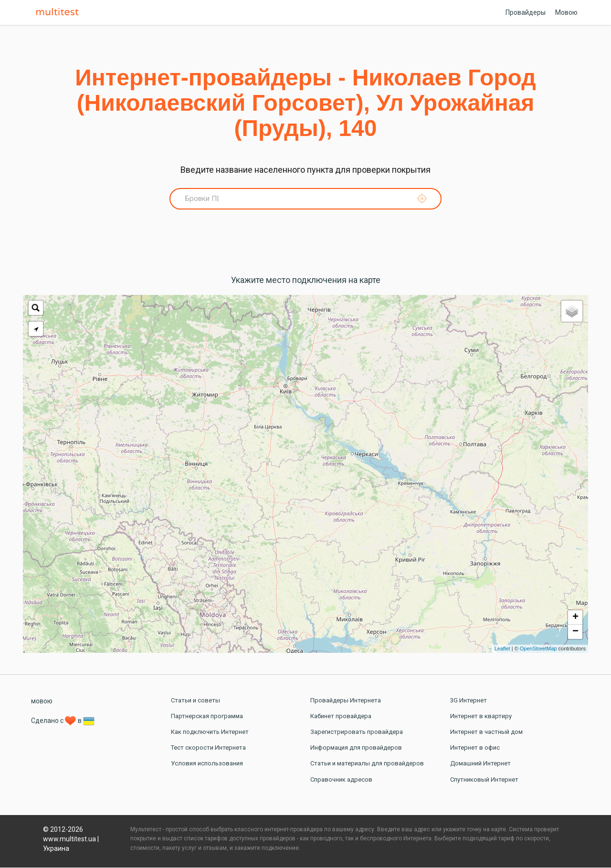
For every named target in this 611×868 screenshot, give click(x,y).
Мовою (566, 12)
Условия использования (207, 764)
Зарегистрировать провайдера (357, 732)
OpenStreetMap (538, 649)
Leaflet (502, 649)
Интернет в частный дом (486, 732)
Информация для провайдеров (356, 748)
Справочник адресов (341, 780)
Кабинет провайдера (341, 716)
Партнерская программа (207, 716)
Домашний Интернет (480, 764)
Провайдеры (526, 12)
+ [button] (575, 618)
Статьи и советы (195, 701)
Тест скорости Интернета (208, 748)
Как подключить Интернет (210, 732)
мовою (42, 701)
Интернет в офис (475, 748)
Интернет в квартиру (481, 716)
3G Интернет (469, 701)
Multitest (60, 12)
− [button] (575, 632)
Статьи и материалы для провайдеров (367, 764)
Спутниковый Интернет (484, 780)
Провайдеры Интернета (346, 701)
